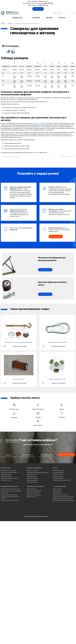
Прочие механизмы (32, 482)
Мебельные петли (31, 497)
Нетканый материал (32, 489)
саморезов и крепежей (38, 123)
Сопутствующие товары (59, 486)
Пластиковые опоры (6, 476)
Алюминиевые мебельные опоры (9, 478)
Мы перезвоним (38, 9)
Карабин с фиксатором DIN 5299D (57, 342)
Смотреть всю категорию (20, 346)
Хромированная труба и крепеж (9, 486)
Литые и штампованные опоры (9, 472)
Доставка (49, 18)
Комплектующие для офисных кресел (63, 499)
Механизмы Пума (31, 476)
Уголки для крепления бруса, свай (62, 480)
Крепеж (55, 468)
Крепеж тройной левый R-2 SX (57, 379)
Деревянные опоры (6, 474)
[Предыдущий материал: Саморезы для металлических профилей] (10, 157)
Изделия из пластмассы (33, 493)
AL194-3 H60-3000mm (19, 379)
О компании (36, 18)
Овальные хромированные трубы (9, 500)
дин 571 (18, 134)
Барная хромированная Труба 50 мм (10, 489)
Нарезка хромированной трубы (9, 495)
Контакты (62, 18)
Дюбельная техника (58, 476)
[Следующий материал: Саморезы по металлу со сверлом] (67, 157)
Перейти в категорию (45, 270)
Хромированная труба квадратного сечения (10, 498)
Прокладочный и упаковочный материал (63, 501)
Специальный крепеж (59, 478)
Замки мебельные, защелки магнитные (63, 497)
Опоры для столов (6, 480)
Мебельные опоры (6, 468)
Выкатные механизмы (33, 471)
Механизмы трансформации (34, 468)
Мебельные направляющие (34, 495)
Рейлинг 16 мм (5, 493)
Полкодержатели (57, 493)
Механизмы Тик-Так (32, 474)
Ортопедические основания (34, 491)
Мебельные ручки (58, 489)
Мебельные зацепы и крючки (61, 495)
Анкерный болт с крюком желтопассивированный (19, 342)
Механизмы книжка (32, 480)
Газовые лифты (57, 491)
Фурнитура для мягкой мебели (35, 486)
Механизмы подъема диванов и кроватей (38, 472)
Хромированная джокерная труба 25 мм (11, 491)
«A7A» (50, 516)
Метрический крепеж (58, 472)
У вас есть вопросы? (56, 236)
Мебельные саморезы (59, 471)
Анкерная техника (58, 474)
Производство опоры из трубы (9, 471)
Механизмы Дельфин (32, 478)
